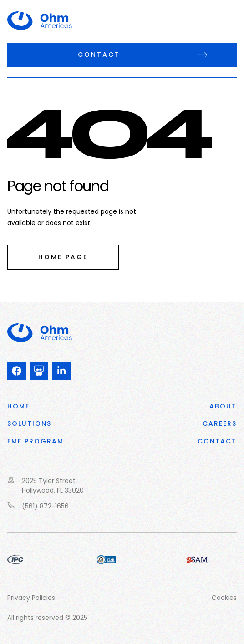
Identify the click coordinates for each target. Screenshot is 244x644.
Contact (99, 55)
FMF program (36, 441)
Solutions (29, 423)
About (223, 406)
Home (18, 406)
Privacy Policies (31, 598)
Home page (63, 257)
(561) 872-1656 (45, 506)
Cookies (224, 598)
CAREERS (220, 423)
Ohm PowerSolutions (48, 21)
